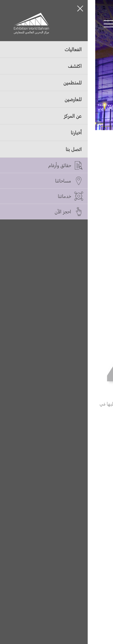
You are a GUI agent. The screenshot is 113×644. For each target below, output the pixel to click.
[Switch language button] (48, 24)
